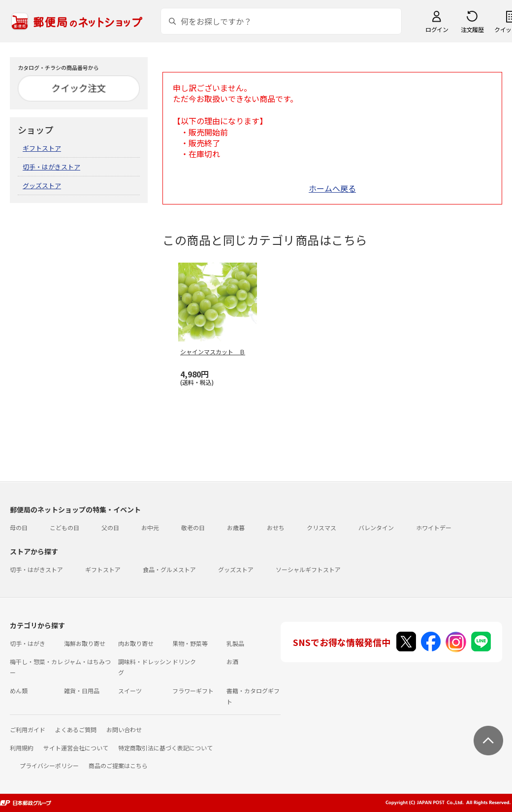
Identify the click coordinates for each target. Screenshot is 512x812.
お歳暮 (236, 527)
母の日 (19, 527)
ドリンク (184, 661)
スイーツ (130, 691)
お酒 (232, 661)
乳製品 (235, 643)
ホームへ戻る (332, 188)
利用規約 (22, 748)
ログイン (437, 29)
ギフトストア (42, 148)
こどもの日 (64, 527)
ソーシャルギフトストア (308, 569)
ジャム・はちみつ (87, 661)
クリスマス (321, 527)
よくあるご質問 (76, 729)
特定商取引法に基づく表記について (165, 748)
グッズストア (42, 186)
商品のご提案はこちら (118, 765)
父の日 (110, 527)
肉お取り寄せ (136, 643)
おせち (276, 527)
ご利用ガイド (28, 729)
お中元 (150, 527)
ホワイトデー (434, 527)
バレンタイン (376, 527)
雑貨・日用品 (82, 691)
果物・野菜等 (190, 643)
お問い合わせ (124, 729)
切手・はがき (28, 643)
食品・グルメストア (169, 569)
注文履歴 (472, 29)
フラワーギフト (193, 691)
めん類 (19, 691)
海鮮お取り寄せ (85, 643)
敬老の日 (193, 527)
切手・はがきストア (51, 167)
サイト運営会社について (76, 748)
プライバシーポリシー (49, 765)
